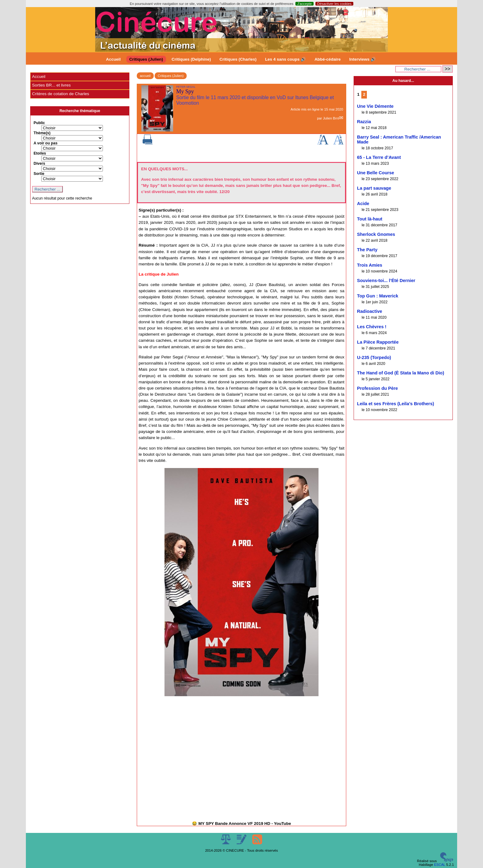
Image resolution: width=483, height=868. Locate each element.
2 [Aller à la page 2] (364, 94)
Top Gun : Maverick (378, 296)
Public (39, 123)
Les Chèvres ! (372, 327)
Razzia (364, 122)
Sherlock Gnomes (376, 234)
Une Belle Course (375, 173)
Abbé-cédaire (328, 59)
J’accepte (304, 4)
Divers (39, 164)
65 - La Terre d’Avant (379, 157)
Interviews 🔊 (363, 59)
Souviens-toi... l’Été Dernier (386, 281)
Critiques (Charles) (238, 59)
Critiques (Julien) (146, 59)
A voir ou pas (46, 143)
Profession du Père (377, 388)
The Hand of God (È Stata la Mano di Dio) (401, 373)
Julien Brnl (331, 118)
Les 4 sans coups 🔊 (285, 59)
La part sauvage (374, 188)
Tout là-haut (370, 219)
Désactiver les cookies (334, 4)
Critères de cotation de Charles (61, 94)
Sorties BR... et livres (51, 85)
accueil (145, 76)
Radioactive (370, 311)
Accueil (113, 59)
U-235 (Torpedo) (374, 357)
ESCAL (440, 865)
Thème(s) (42, 133)
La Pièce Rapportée (378, 342)
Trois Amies (370, 265)
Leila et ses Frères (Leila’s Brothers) (396, 404)
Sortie (39, 174)
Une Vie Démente (375, 106)
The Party (367, 250)
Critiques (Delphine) (191, 59)
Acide (363, 204)
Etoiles (40, 153)
